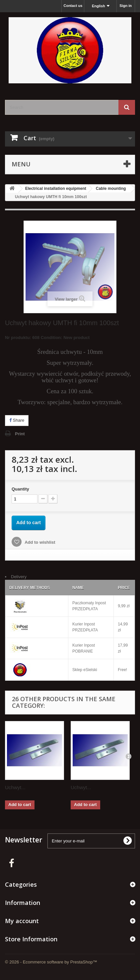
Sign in (126, 6)
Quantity (20, 489)
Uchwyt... (15, 787)
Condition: (52, 338)
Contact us (73, 6)
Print (20, 434)
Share (17, 420)
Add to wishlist (39, 542)
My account (22, 921)
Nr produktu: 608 (47, 339)
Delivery (19, 577)
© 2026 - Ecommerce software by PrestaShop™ (51, 962)
